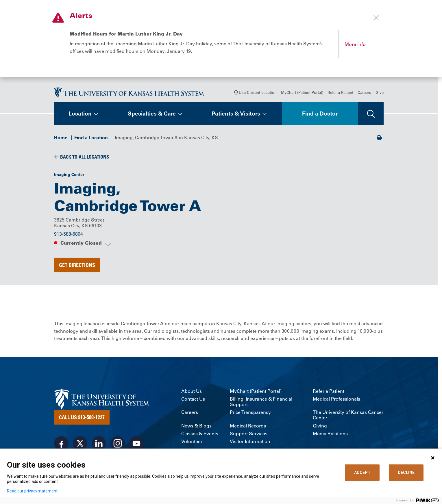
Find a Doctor (320, 114)
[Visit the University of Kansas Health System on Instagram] (118, 443)
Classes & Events (200, 434)
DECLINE (406, 473)
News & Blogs (196, 426)
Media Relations (330, 434)
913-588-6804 (69, 234)
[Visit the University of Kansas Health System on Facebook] (61, 443)
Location (80, 114)
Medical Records (248, 426)
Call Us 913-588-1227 (82, 417)
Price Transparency (250, 412)
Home (61, 137)
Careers (364, 93)
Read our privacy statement (32, 491)
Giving (320, 426)
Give (380, 93)
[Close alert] (376, 18)
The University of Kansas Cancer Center (348, 415)
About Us (192, 391)
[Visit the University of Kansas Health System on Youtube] (136, 443)
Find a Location (91, 137)
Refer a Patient (340, 93)
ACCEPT (362, 473)
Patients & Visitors (236, 114)
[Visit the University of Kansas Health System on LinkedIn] (99, 443)
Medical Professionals (336, 399)
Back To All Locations (85, 157)
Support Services (249, 434)
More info (355, 44)
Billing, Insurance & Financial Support (261, 402)
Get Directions (77, 265)
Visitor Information (250, 441)
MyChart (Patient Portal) (302, 93)
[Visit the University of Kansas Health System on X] (80, 443)
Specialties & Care (152, 114)
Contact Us (193, 399)
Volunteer (192, 441)
